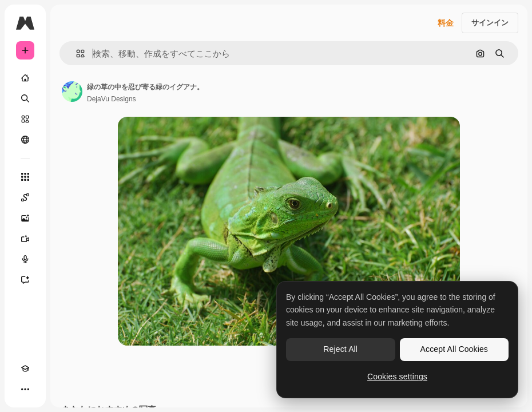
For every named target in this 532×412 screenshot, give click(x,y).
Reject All (340, 349)
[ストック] (25, 119)
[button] (76, 54)
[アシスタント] (25, 280)
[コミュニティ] (25, 140)
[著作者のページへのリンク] (72, 92)
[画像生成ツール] (25, 218)
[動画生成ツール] (25, 239)
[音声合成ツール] (25, 259)
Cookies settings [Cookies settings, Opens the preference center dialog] (397, 377)
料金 (446, 23)
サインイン (490, 23)
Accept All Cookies (454, 349)
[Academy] (25, 369)
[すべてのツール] (25, 177)
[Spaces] (25, 197)
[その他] (25, 389)
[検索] (25, 98)
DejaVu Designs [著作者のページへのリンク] (112, 99)
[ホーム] (25, 78)
